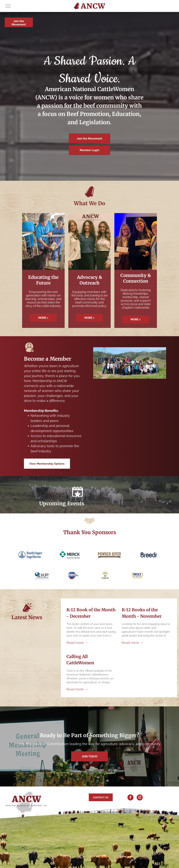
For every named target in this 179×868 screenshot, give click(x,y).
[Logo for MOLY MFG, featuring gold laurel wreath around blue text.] (137, 575)
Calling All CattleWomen (80, 660)
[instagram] (140, 798)
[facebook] (130, 798)
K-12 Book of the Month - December (91, 613)
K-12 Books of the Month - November (142, 613)
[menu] (8, 6)
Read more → (77, 643)
